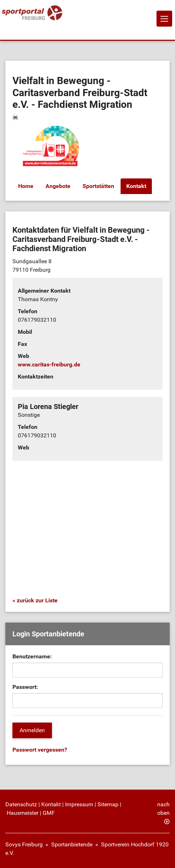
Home (26, 186)
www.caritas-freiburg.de (49, 364)
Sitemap (108, 804)
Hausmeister (23, 813)
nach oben (163, 809)
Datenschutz (21, 804)
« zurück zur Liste (35, 600)
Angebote (58, 186)
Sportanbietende (72, 844)
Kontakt (136, 186)
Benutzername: (32, 656)
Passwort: (25, 687)
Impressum (79, 804)
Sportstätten (98, 186)
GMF (49, 813)
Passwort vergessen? (40, 750)
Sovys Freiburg (24, 844)
